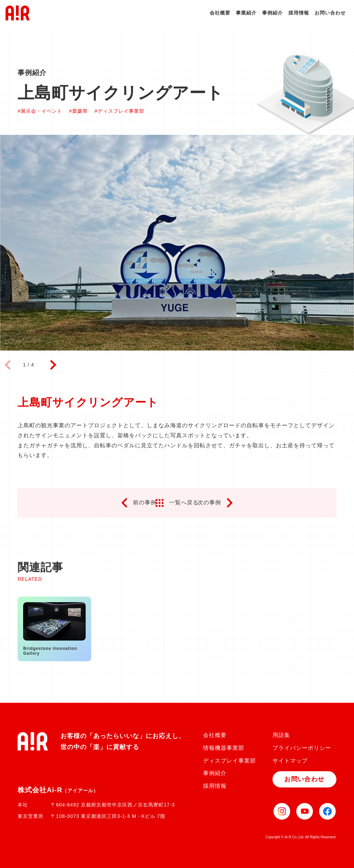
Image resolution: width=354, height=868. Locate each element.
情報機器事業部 (224, 748)
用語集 (281, 735)
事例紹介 (272, 13)
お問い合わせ (330, 13)
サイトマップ (290, 761)
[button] (53, 365)
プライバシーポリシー (302, 748)
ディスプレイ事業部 (229, 761)
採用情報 (299, 13)
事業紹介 (246, 13)
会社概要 (220, 13)
